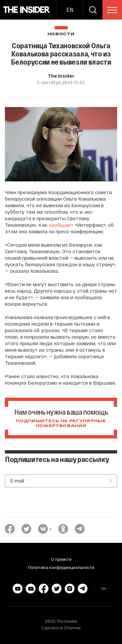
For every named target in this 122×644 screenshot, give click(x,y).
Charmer (72, 628)
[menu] (112, 10)
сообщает (61, 225)
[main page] (27, 10)
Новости (61, 34)
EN (70, 10)
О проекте (61, 559)
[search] (93, 10)
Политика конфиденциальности (61, 567)
